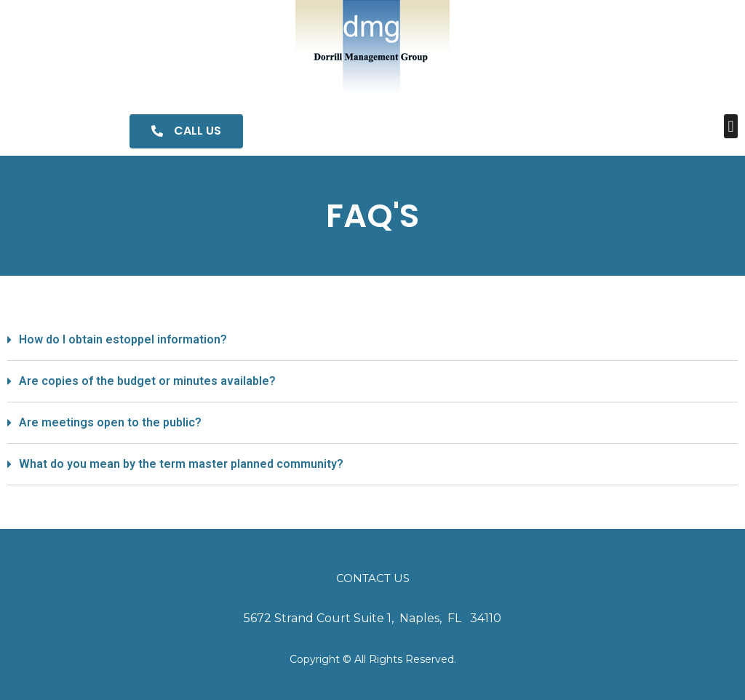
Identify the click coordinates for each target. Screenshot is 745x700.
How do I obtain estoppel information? (123, 339)
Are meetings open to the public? (110, 422)
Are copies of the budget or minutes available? (147, 381)
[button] (186, 131)
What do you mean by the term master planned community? (181, 464)
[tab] (372, 340)
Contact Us (373, 578)
